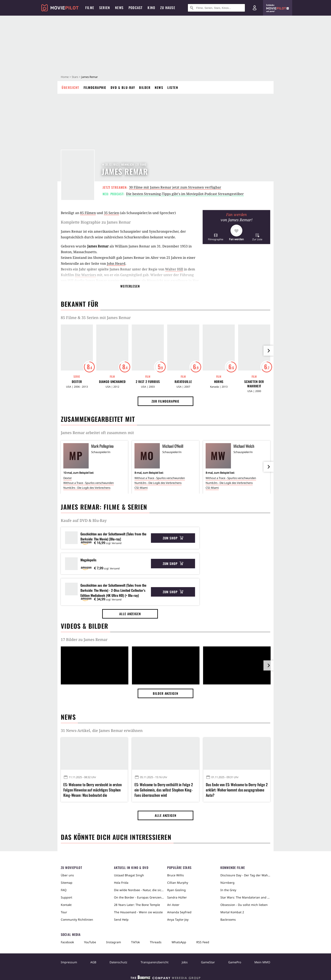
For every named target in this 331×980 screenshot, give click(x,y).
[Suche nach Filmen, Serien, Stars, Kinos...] (216, 8)
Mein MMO (262, 962)
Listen (173, 87)
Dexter (77, 382)
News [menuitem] (119, 8)
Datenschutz (118, 962)
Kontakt (66, 905)
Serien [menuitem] (105, 8)
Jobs (185, 962)
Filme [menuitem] (90, 8)
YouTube (90, 942)
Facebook (67, 942)
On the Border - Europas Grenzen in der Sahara (139, 897)
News (159, 87)
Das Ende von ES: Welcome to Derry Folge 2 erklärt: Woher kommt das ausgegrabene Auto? (237, 790)
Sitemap (67, 883)
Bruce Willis (176, 875)
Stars (75, 77)
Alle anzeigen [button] (130, 614)
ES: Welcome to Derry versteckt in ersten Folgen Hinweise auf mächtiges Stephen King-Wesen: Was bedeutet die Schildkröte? (93, 790)
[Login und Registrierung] (255, 8)
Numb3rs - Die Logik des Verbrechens (87, 488)
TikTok (135, 942)
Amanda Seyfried (179, 912)
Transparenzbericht (155, 962)
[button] (216, 237)
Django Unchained (112, 382)
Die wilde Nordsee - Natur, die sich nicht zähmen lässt (139, 890)
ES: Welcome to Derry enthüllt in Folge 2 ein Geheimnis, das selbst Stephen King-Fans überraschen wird (164, 790)
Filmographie (95, 87)
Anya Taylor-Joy (178, 920)
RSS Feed (203, 942)
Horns (219, 382)
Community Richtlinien (77, 920)
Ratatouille (183, 382)
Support (66, 897)
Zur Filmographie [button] (165, 401)
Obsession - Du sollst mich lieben (244, 905)
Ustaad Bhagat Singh (129, 875)
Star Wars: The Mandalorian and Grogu (245, 897)
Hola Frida (121, 883)
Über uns (67, 875)
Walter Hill (174, 269)
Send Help (121, 920)
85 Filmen (88, 213)
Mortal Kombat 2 (232, 912)
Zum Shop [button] (173, 538)
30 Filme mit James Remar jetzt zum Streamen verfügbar (175, 187)
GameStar (208, 962)
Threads (156, 942)
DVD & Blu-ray (123, 87)
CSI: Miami (141, 488)
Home (65, 77)
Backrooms (228, 920)
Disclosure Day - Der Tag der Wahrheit (245, 875)
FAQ (64, 890)
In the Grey (228, 890)
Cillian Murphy (178, 883)
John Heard (116, 263)
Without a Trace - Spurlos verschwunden (89, 483)
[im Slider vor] (269, 351)
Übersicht (71, 87)
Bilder (145, 87)
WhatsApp (179, 942)
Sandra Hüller (177, 897)
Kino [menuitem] (151, 8)
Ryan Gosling (176, 890)
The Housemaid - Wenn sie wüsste (138, 912)
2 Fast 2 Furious (148, 382)
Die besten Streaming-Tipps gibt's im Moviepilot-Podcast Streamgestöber (185, 194)
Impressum (69, 962)
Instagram (114, 942)
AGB (93, 962)
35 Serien (111, 213)
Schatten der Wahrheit (254, 384)
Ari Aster (173, 905)
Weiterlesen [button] (130, 286)
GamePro (235, 962)
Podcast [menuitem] (136, 8)
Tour (64, 912)
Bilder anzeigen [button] (165, 693)
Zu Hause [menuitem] (168, 8)
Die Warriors (85, 275)
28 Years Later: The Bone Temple (137, 905)
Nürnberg (227, 883)
